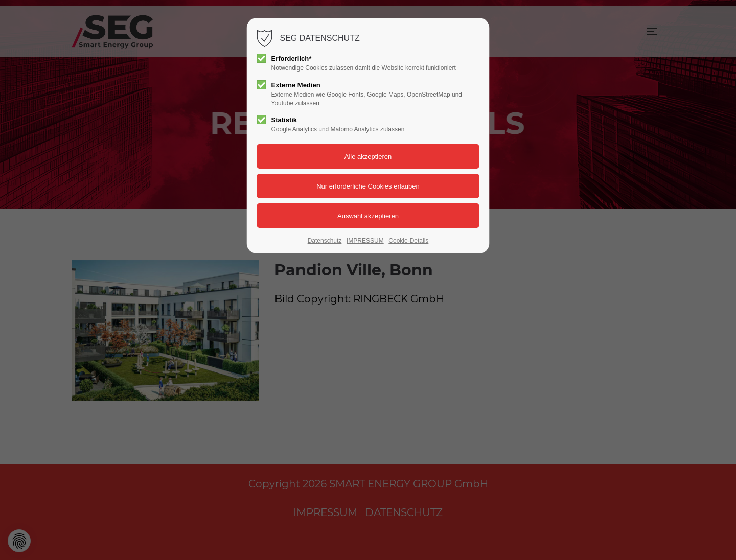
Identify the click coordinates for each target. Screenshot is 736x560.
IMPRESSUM (365, 241)
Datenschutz (325, 241)
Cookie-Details (408, 241)
